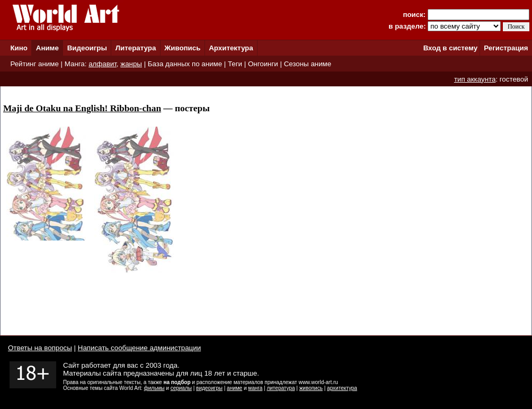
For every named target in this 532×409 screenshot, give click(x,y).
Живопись (182, 48)
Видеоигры (87, 48)
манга (255, 388)
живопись (311, 388)
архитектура (342, 388)
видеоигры (209, 388)
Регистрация (506, 48)
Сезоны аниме (308, 64)
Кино (19, 48)
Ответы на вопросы (40, 348)
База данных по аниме (185, 64)
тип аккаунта (475, 79)
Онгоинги (263, 64)
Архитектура (231, 48)
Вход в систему (450, 48)
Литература (136, 48)
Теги (235, 64)
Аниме (47, 48)
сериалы (181, 388)
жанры (131, 64)
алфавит (103, 64)
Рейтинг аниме (34, 64)
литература (281, 388)
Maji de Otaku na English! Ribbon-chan (82, 108)
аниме (234, 388)
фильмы (154, 388)
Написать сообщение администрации (139, 348)
